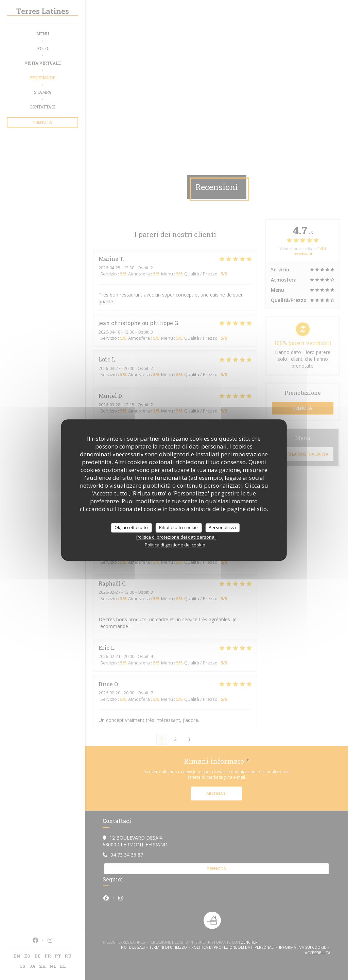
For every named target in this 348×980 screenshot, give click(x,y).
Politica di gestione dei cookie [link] (175, 545)
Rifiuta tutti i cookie (178, 527)
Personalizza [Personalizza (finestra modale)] (222, 527)
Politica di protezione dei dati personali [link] (176, 537)
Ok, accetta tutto (131, 527)
